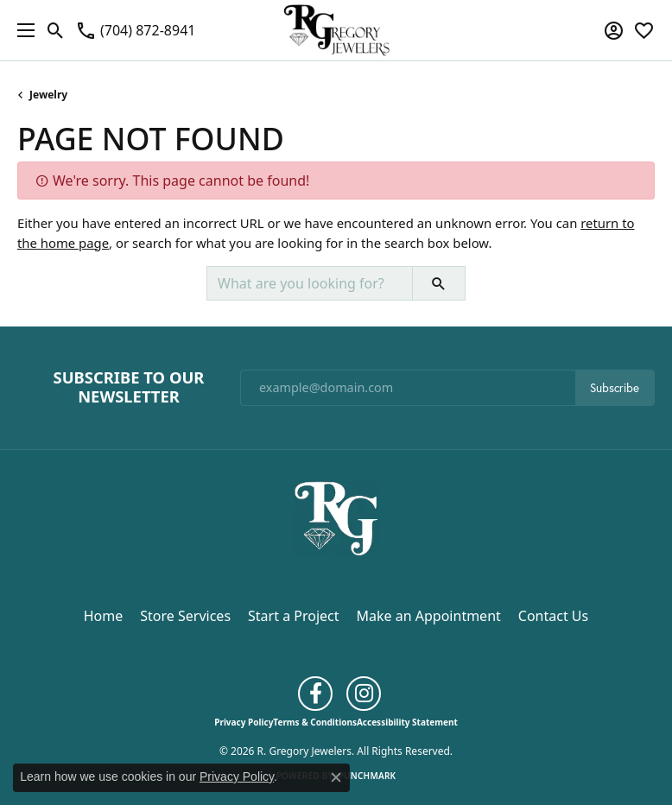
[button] (56, 30)
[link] (135, 30)
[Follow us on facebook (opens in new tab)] (315, 694)
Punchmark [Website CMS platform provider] (368, 776)
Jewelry (48, 95)
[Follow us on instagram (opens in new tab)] (364, 694)
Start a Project (293, 616)
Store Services (185, 616)
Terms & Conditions (315, 722)
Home (104, 616)
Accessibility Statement (407, 722)
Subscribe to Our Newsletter (129, 387)
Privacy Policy (244, 722)
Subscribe (615, 388)
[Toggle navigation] (22, 30)
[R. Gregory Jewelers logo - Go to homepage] (336, 30)
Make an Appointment (429, 616)
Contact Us (553, 616)
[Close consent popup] (336, 777)
